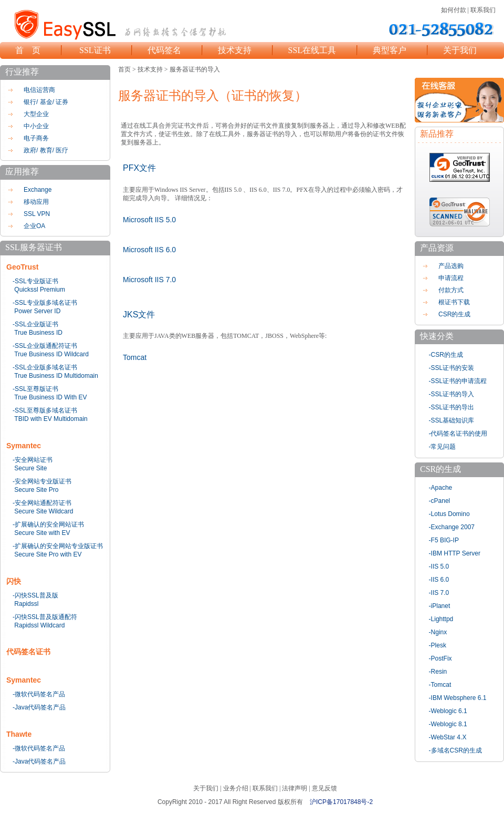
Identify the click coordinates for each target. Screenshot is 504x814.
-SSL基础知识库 (452, 420)
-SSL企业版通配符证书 (45, 346)
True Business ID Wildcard (51, 354)
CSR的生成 (454, 314)
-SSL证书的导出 (452, 407)
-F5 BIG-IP (444, 540)
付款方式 (451, 290)
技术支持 (235, 50)
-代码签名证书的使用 (458, 434)
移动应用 (36, 202)
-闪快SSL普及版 (35, 595)
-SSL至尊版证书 (35, 389)
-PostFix (440, 658)
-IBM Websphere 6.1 (458, 698)
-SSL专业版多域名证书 (45, 303)
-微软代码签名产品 (39, 694)
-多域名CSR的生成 (455, 750)
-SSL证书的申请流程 (458, 381)
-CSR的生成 (446, 355)
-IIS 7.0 (439, 593)
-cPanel (440, 501)
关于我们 (460, 50)
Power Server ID (37, 311)
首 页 (28, 50)
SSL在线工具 (312, 50)
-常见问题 (443, 447)
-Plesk (438, 645)
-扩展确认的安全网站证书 (48, 524)
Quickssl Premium (40, 290)
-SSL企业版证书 (35, 324)
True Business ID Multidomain (56, 376)
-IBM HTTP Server (455, 553)
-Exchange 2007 (452, 527)
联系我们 (483, 10)
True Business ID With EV (50, 397)
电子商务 (36, 138)
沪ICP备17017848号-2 (341, 802)
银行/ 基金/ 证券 (46, 102)
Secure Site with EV (42, 533)
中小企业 (36, 126)
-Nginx (438, 632)
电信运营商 (39, 90)
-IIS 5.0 (439, 566)
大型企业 (36, 114)
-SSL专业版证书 (35, 281)
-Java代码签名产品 (39, 707)
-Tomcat (440, 685)
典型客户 (390, 50)
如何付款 (454, 10)
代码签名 (164, 50)
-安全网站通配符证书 (42, 503)
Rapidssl (26, 604)
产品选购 (451, 266)
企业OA (34, 226)
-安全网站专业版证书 (42, 481)
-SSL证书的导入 (452, 394)
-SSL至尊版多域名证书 (45, 410)
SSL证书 (95, 50)
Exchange (38, 190)
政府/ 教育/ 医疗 (46, 150)
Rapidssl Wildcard (39, 625)
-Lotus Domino (449, 514)
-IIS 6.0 (439, 580)
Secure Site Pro (36, 490)
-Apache (441, 488)
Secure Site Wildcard (44, 511)
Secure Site (30, 468)
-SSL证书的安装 (452, 368)
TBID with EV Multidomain (51, 419)
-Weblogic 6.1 (448, 711)
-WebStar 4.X (448, 737)
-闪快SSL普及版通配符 (45, 617)
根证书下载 (454, 302)
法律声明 (295, 788)
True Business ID (38, 333)
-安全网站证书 (33, 460)
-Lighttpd (441, 619)
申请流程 (451, 278)
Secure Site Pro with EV (48, 554)
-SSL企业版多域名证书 (45, 367)
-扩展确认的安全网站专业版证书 (58, 546)
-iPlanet (440, 606)
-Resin (438, 672)
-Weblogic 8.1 (448, 724)
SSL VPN (37, 214)
